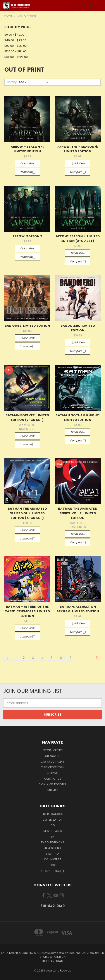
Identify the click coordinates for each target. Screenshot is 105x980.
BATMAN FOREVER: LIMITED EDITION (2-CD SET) (27, 418)
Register (60, 784)
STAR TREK (53, 854)
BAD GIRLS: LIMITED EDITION (27, 326)
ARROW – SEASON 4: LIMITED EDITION (27, 149)
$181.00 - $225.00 (16, 57)
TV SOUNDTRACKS (52, 842)
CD (53, 825)
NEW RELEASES (53, 831)
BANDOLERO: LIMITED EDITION (78, 328)
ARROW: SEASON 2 (27, 236)
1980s (53, 865)
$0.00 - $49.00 (14, 35)
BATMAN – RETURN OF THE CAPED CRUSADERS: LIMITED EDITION (27, 611)
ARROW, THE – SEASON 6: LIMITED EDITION (78, 149)
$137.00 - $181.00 (15, 51)
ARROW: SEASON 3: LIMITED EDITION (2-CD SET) (78, 239)
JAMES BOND (52, 848)
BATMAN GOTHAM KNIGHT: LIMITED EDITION (78, 418)
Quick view (27, 163)
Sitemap (53, 790)
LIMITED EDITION (52, 820)
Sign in (44, 784)
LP (52, 837)
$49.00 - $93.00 (15, 40)
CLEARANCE (52, 756)
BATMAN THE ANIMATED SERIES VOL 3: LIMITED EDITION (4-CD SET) (27, 513)
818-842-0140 (52, 906)
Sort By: (12, 82)
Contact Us (53, 779)
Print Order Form (53, 767)
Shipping (53, 773)
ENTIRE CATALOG (53, 814)
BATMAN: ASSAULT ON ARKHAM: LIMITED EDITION (78, 609)
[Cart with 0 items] (90, 5)
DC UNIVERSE (53, 859)
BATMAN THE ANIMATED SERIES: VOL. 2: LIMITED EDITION (78, 513)
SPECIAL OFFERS (53, 750)
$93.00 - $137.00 (15, 46)
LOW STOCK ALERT (52, 762)
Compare (27, 172)
